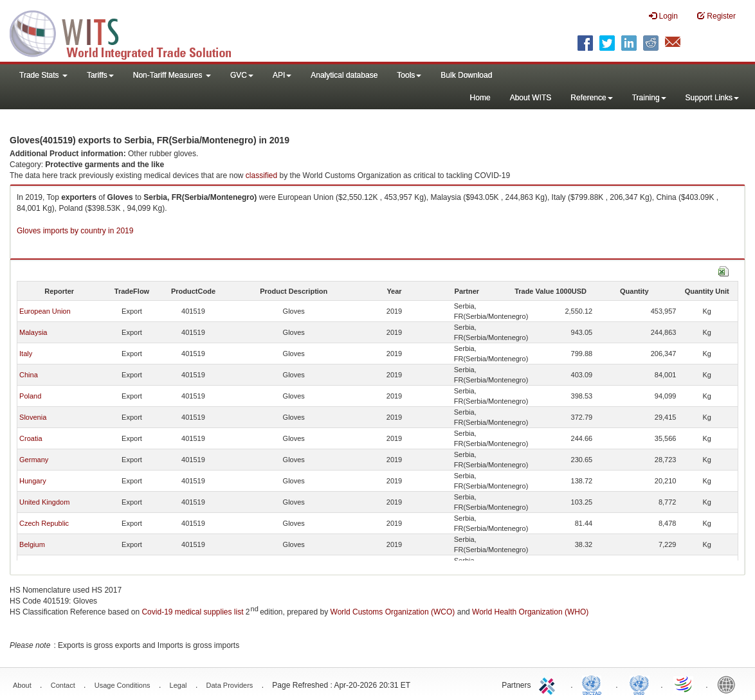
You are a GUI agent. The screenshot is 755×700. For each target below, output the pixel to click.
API (282, 75)
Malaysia (33, 332)
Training (649, 98)
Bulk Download (466, 75)
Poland (30, 396)
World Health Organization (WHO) (530, 612)
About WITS (531, 98)
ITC (549, 684)
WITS (129, 32)
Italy (26, 354)
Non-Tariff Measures (172, 75)
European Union (45, 311)
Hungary (33, 481)
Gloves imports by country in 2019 (75, 231)
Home (480, 98)
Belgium (32, 544)
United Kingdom (44, 502)
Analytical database (344, 75)
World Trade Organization (684, 684)
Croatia (31, 438)
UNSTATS (639, 684)
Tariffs (100, 75)
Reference (591, 98)
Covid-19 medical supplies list (192, 612)
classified (261, 175)
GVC (242, 75)
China (29, 375)
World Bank (729, 684)
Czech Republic (44, 523)
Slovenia (33, 417)
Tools (409, 75)
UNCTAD (594, 684)
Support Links (712, 98)
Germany (34, 460)
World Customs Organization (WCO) (393, 612)
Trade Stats (43, 75)
